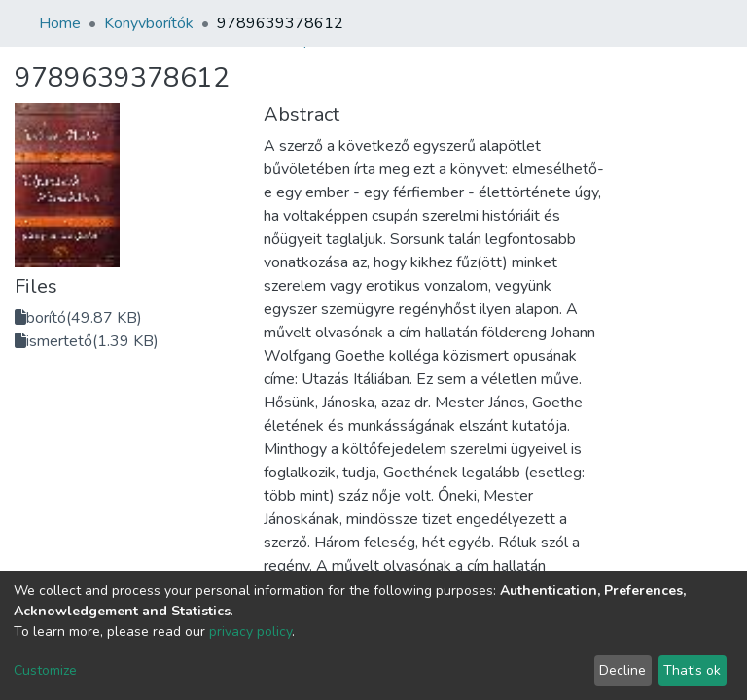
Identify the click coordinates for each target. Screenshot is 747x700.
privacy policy (250, 631)
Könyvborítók (149, 23)
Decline (622, 670)
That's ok (692, 670)
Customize (45, 670)
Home (60, 23)
